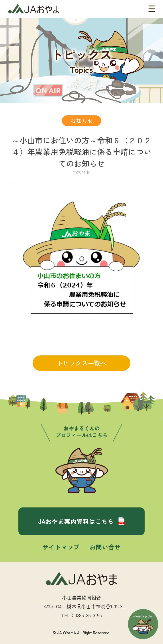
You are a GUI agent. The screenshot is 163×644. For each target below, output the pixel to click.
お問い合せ (105, 547)
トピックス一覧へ (82, 363)
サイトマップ (61, 547)
